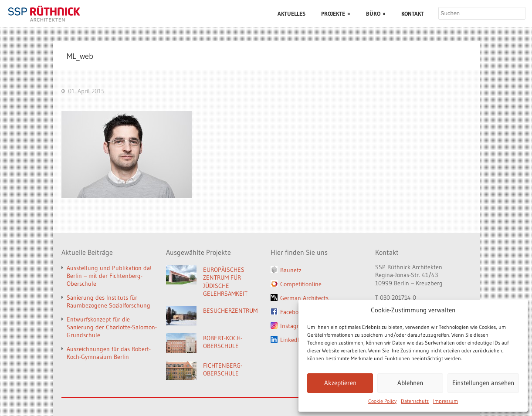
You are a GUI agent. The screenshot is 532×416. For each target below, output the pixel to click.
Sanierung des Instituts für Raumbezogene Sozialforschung (108, 301)
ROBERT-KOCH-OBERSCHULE (223, 342)
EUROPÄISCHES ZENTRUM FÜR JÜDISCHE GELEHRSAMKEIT (225, 282)
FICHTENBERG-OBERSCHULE (223, 370)
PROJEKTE (336, 14)
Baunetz (291, 270)
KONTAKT (413, 14)
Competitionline (301, 284)
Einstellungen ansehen (483, 383)
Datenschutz (415, 401)
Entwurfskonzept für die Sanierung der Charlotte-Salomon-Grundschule (112, 327)
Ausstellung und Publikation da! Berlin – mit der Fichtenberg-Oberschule (109, 276)
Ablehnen (410, 383)
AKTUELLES (291, 14)
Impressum (446, 401)
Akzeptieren (340, 383)
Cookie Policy (382, 401)
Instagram (294, 326)
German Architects (304, 298)
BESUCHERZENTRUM (230, 311)
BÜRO (376, 14)
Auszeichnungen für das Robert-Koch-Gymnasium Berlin (109, 353)
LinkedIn (291, 340)
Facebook (292, 312)
